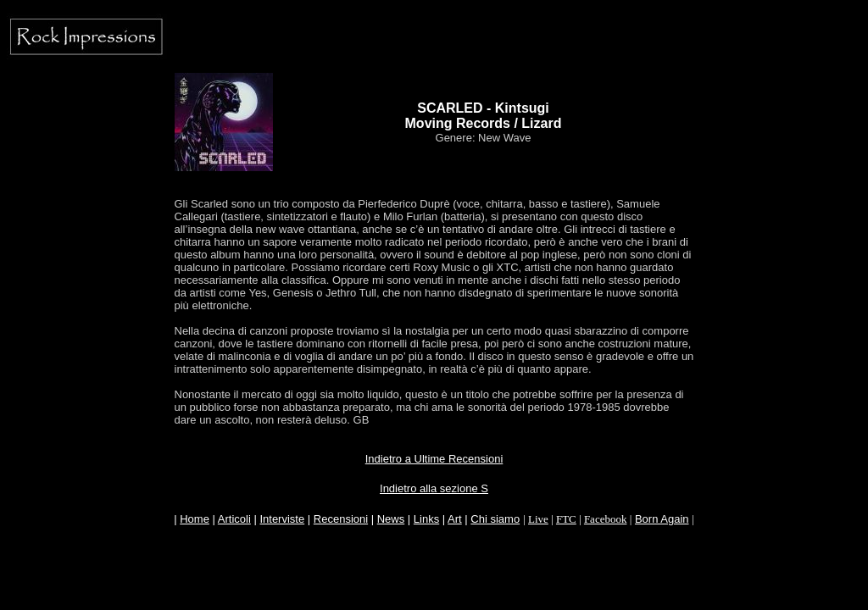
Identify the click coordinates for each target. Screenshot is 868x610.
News (391, 519)
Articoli (234, 519)
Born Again (662, 519)
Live (538, 519)
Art (455, 519)
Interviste (282, 519)
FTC (566, 519)
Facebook (606, 519)
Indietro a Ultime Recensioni (434, 459)
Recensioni (341, 519)
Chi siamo (495, 519)
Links (426, 519)
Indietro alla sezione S (434, 488)
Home (195, 519)
